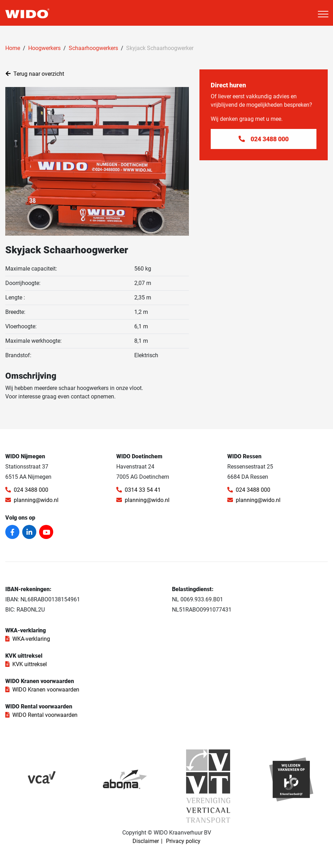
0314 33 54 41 (138, 490)
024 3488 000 (27, 490)
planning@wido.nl (32, 500)
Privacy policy (183, 841)
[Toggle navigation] (323, 14)
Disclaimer (146, 841)
